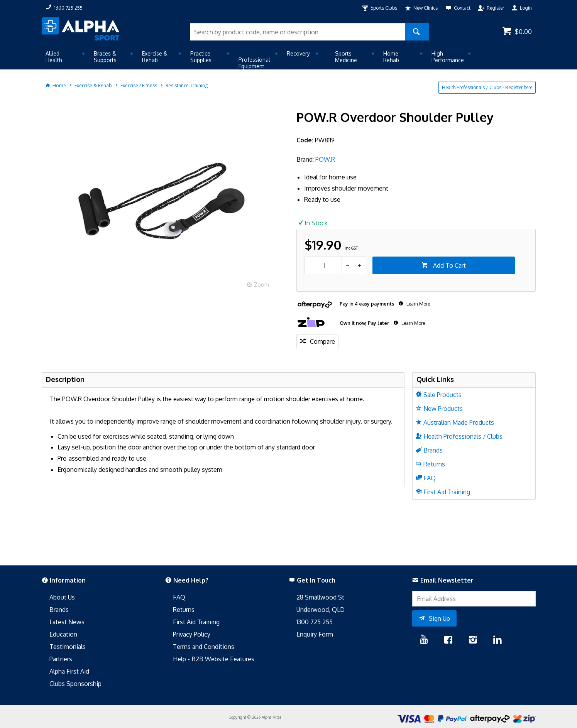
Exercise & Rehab (155, 57)
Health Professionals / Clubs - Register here (487, 87)
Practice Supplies (201, 57)
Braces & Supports (105, 57)
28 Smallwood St (320, 597)
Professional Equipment (254, 63)
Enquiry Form (315, 634)
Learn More (418, 304)
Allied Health (54, 57)
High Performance (448, 57)
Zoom (261, 285)
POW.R (325, 159)
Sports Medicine (346, 57)
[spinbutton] (323, 265)
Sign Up (439, 618)
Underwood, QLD (321, 610)
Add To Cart (449, 265)
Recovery (298, 53)
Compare (322, 341)
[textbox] (298, 32)
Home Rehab (391, 57)
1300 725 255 (315, 622)
